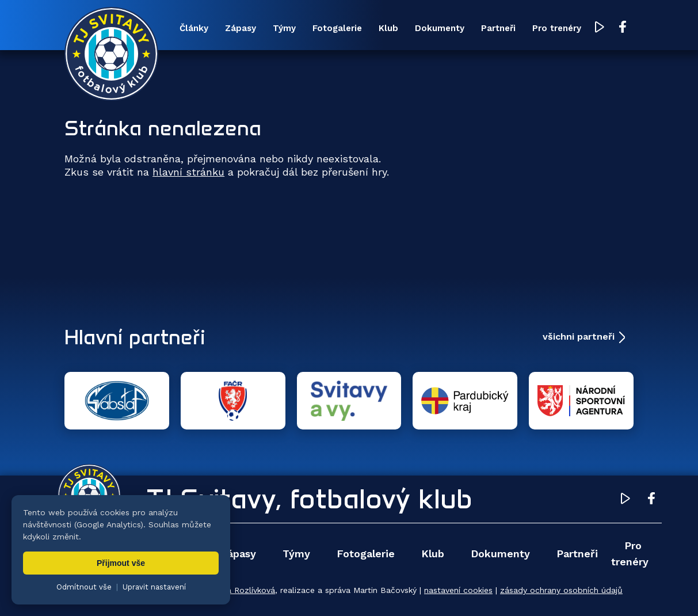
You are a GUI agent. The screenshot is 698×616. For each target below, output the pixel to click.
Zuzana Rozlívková (239, 590)
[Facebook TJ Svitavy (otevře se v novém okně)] (623, 28)
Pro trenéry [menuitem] (557, 28)
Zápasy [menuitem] (241, 28)
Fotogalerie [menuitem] (337, 28)
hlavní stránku (188, 172)
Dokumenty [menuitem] (440, 28)
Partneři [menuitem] (498, 28)
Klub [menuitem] (388, 28)
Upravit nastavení (154, 587)
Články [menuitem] (194, 28)
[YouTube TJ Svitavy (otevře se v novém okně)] (600, 28)
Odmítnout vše (84, 587)
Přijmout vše (121, 563)
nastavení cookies (458, 590)
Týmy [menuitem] (284, 28)
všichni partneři (579, 336)
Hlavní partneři (135, 337)
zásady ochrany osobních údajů (561, 590)
